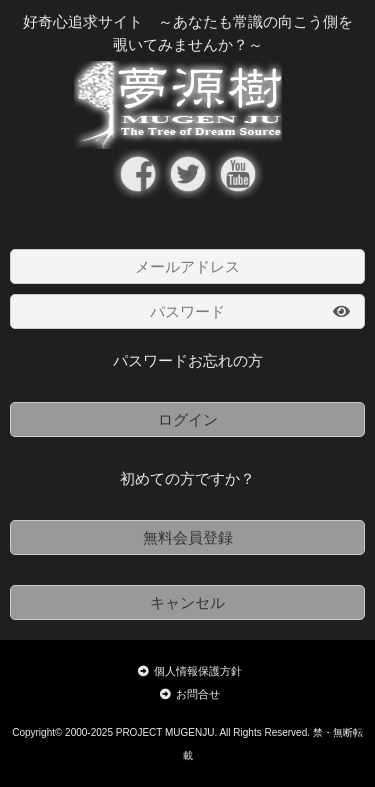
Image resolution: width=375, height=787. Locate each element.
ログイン (188, 419)
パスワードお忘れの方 (188, 360)
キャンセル (187, 602)
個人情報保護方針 (190, 671)
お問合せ (190, 694)
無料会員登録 (188, 537)
